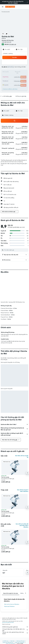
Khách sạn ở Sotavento (20, 642)
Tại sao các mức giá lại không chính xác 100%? (15, 633)
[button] (27, 2)
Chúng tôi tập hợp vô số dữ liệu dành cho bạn (15, 630)
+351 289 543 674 (6, 42)
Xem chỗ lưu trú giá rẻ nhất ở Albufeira (23, 491)
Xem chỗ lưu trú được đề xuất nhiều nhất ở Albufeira (22, 525)
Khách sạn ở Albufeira (9, 606)
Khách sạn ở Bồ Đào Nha (8, 642)
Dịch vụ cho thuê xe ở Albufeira (12, 604)
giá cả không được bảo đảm (8, 622)
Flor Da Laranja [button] (5, 477)
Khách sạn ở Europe (21, 641)
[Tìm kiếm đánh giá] (16, 250)
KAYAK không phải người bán (15, 627)
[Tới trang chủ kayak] (10, 7)
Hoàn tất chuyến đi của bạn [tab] (11, 593)
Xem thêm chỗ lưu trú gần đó (22, 456)
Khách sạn (12, 641)
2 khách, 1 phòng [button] (8, 53)
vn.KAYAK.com (5, 641)
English (16, 3)
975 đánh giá (12, 44)
